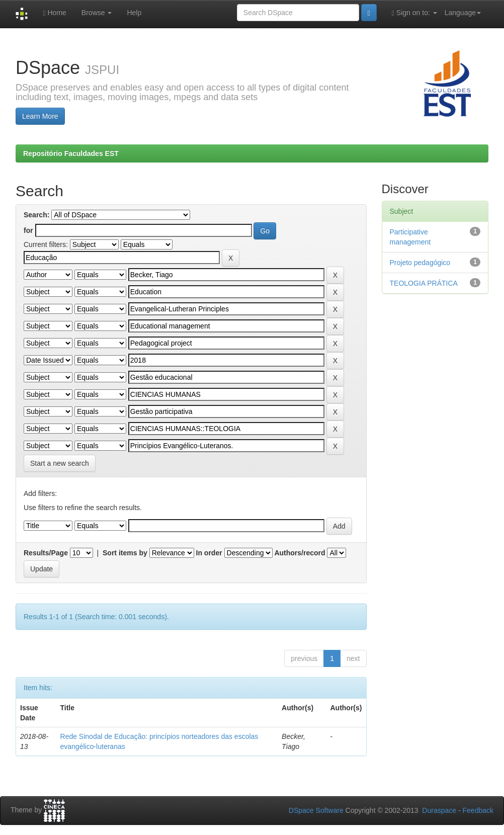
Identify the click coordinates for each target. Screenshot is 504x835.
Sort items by (125, 553)
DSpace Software (316, 810)
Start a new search (60, 463)
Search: (36, 215)
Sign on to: (414, 13)
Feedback (478, 810)
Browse (97, 13)
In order (209, 553)
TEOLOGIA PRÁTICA (424, 283)
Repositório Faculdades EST (71, 153)
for (28, 230)
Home (54, 13)
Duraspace (439, 810)
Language (463, 13)
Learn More (40, 116)
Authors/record (300, 553)
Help (134, 13)
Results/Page (46, 553)
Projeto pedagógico (420, 263)
